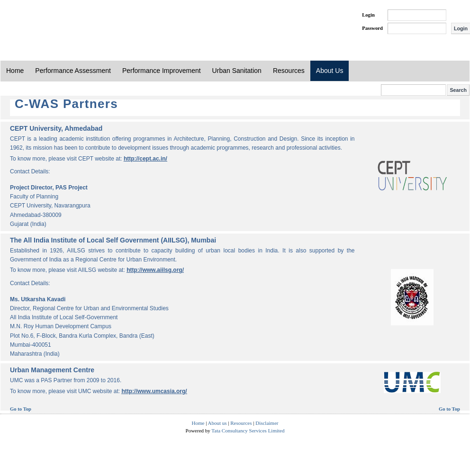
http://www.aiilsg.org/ (155, 270)
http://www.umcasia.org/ (154, 391)
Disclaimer (267, 423)
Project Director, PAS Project (49, 188)
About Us (330, 71)
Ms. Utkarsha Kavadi (38, 299)
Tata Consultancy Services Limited (248, 431)
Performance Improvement (162, 71)
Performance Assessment (73, 71)
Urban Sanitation (237, 71)
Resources (289, 71)
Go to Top (21, 409)
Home (15, 71)
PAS (32, 23)
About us (217, 423)
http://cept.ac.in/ (145, 159)
